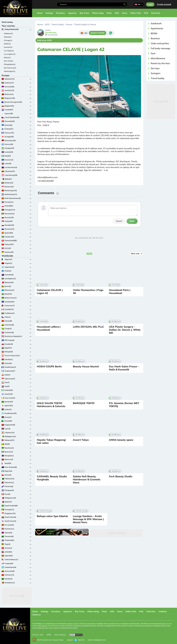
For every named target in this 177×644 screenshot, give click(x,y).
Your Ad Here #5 (117, 533)
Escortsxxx (51, 33)
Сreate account (164, 4)
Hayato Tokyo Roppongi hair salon (51, 441)
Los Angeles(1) (10, 54)
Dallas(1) (7, 44)
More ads (136, 254)
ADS (117, 13)
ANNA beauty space (121, 440)
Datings (49, 13)
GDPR (49, 635)
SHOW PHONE (98, 33)
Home (40, 13)
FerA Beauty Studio (121, 476)
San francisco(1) (10, 68)
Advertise (156, 13)
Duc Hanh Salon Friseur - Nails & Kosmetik (124, 368)
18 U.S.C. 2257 (38, 635)
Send (132, 221)
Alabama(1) (8, 33)
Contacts (163, 611)
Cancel (119, 221)
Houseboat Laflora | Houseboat (49, 328)
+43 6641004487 (46, 181)
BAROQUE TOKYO (84, 403)
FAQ (146, 13)
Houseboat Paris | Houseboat (120, 292)
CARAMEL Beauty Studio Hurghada (52, 478)
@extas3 (79, 640)
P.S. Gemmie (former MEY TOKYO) (124, 405)
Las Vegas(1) (9, 51)
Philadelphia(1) (10, 64)
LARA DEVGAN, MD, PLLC (88, 327)
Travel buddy (58, 24)
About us (37, 615)
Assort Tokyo (81, 440)
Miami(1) (7, 58)
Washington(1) (10, 71)
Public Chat (136, 13)
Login (150, 4)
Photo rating (98, 13)
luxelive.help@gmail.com (97, 640)
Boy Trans (84, 13)
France (69, 24)
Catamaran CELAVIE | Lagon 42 (50, 292)
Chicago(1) (8, 40)
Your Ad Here (17, 596)
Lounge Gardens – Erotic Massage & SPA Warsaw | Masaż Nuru (88, 519)
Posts (109, 13)
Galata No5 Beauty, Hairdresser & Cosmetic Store (87, 479)
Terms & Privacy (60, 635)
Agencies (72, 13)
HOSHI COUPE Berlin (49, 366)
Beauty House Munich (86, 366)
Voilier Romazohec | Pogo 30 (88, 292)
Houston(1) (8, 47)
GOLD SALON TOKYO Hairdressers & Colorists (51, 405)
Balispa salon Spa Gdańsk (52, 516)
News (125, 13)
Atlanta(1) (8, 37)
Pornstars (60, 13)
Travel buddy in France (85, 24)
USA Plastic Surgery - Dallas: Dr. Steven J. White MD (125, 330)
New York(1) (9, 61)
